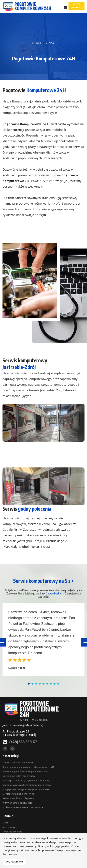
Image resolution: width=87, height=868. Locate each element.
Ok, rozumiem (14, 862)
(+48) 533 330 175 (23, 742)
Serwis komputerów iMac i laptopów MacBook (26, 771)
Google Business (55, 593)
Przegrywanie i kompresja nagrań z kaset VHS (26, 789)
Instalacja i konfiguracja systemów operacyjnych (27, 780)
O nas (5, 823)
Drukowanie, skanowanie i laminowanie (23, 807)
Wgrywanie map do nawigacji (17, 803)
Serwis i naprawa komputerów (18, 763)
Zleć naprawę (77, 6)
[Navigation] (65, 8)
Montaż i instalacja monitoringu (18, 794)
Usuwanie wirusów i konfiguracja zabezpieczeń (27, 785)
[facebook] (5, 749)
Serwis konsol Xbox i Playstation (19, 798)
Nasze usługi (9, 827)
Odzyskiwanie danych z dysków (19, 776)
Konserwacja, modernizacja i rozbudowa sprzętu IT (28, 767)
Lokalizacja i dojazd (12, 832)
